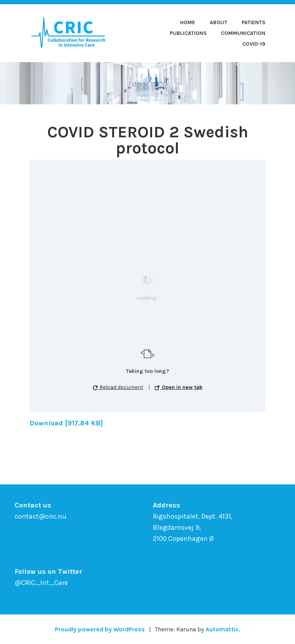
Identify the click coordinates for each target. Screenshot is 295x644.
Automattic (222, 629)
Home (188, 22)
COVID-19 (254, 44)
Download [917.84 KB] (66, 423)
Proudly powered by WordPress (100, 629)
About (219, 22)
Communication (243, 33)
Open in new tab (179, 387)
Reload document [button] (118, 387)
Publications (188, 33)
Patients (254, 22)
